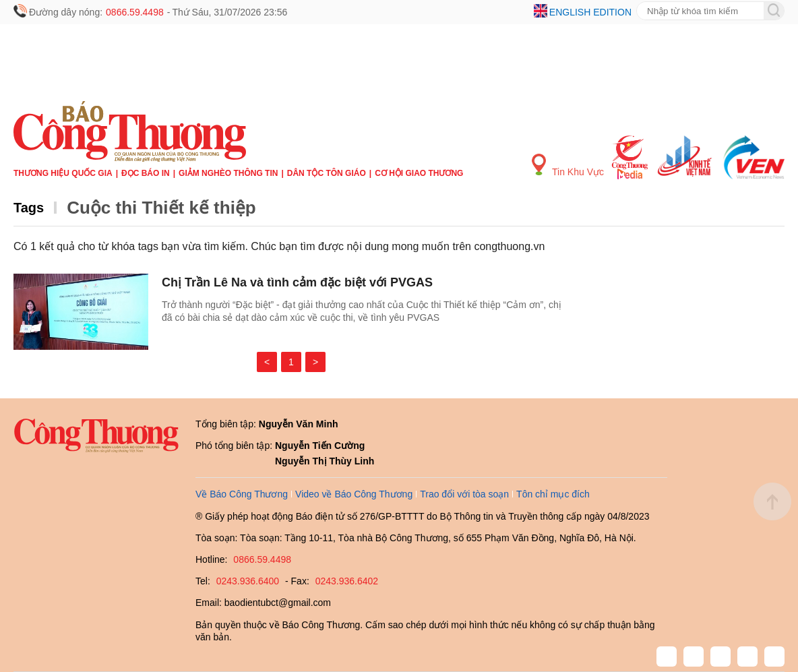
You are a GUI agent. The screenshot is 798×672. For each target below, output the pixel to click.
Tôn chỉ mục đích (553, 494)
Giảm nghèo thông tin (228, 173)
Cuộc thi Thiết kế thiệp (161, 208)
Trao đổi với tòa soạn (464, 494)
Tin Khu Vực (568, 165)
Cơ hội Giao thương (419, 173)
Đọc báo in (146, 173)
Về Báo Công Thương (242, 494)
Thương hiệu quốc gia (63, 173)
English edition (590, 12)
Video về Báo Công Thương (354, 494)
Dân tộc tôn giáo (327, 173)
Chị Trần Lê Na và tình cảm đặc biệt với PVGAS (297, 282)
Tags (29, 208)
